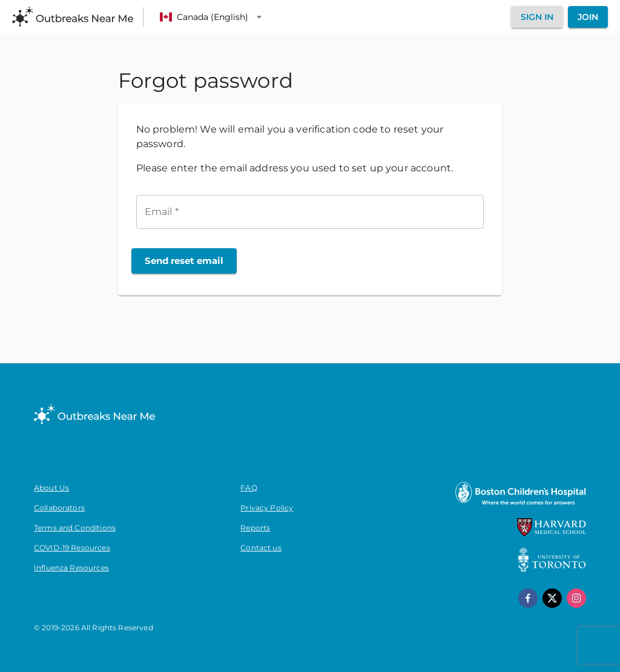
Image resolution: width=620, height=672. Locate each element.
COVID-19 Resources (72, 548)
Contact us (261, 548)
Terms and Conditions (75, 528)
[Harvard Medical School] (552, 533)
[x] (552, 598)
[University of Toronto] (552, 569)
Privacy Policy (267, 508)
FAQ (249, 488)
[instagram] (576, 598)
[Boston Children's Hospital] (520, 504)
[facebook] (528, 598)
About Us (51, 488)
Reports (255, 528)
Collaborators (59, 508)
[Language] (213, 17)
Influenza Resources (71, 568)
